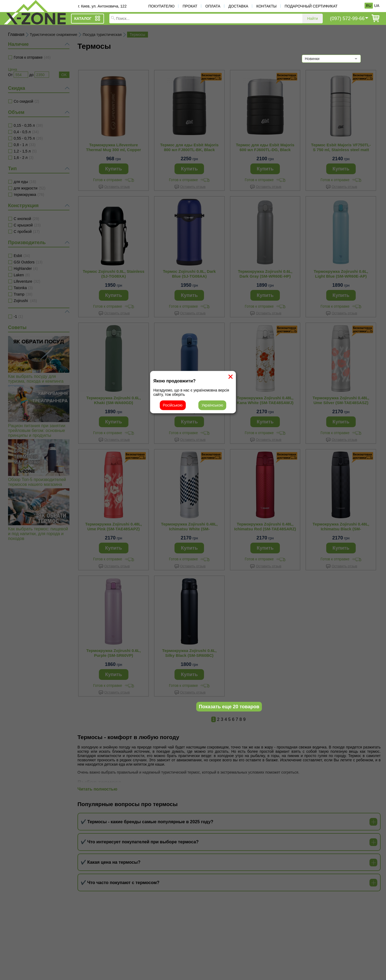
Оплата (213, 6)
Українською (212, 405)
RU (369, 6)
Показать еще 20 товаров (229, 707)
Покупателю (161, 6)
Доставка (238, 6)
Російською (173, 405)
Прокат (190, 6)
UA (377, 6)
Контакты (266, 6)
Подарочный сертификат (311, 6)
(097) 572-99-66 (347, 18)
